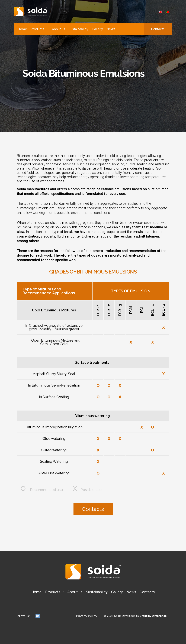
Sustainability (78, 29)
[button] (158, 29)
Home (22, 29)
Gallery (97, 29)
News (111, 29)
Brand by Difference (153, 616)
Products (39, 29)
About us (58, 29)
